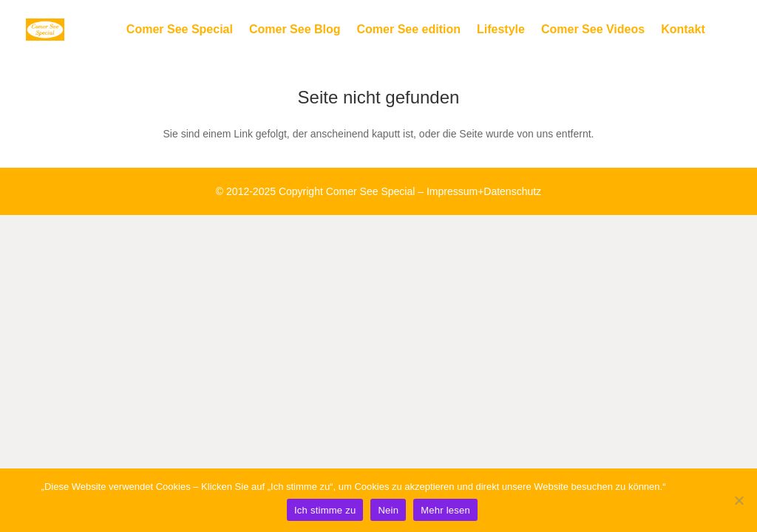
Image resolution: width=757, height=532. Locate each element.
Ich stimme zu (325, 510)
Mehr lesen (692, 487)
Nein (388, 510)
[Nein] (739, 500)
